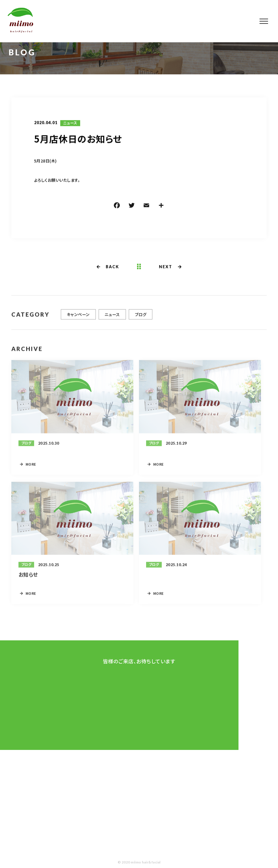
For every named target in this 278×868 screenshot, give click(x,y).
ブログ (141, 317)
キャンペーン (78, 317)
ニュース (70, 123)
